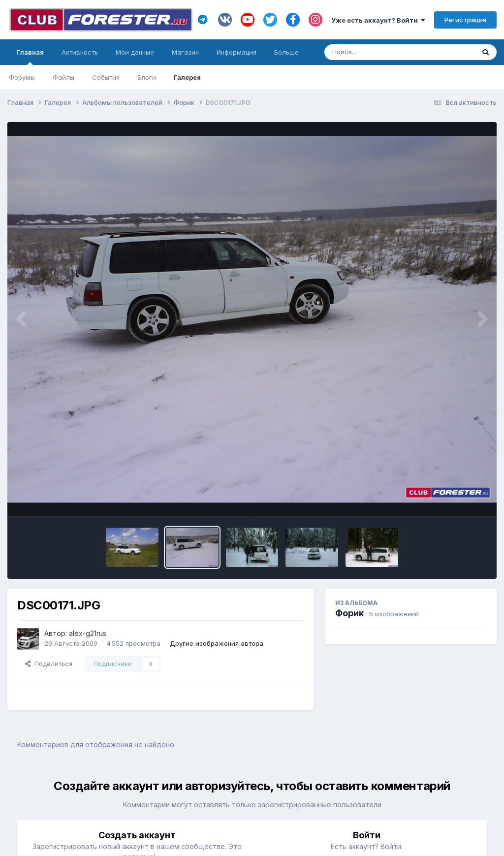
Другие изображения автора (217, 643)
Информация (236, 52)
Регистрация (465, 20)
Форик (349, 613)
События (106, 77)
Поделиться (49, 664)
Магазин (185, 52)
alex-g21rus (88, 633)
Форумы (22, 77)
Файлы (63, 77)
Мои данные (135, 52)
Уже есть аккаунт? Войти (378, 20)
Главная (30, 57)
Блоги (147, 77)
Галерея (187, 77)
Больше (286, 52)
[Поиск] (381, 52)
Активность (80, 52)
